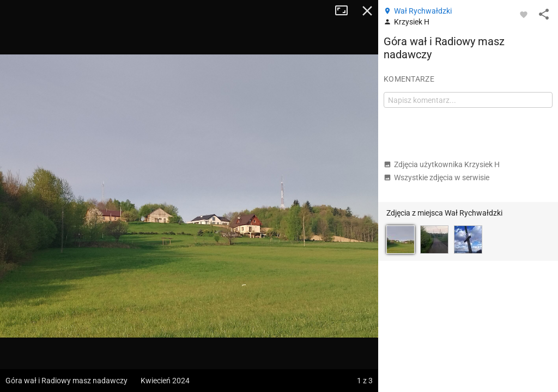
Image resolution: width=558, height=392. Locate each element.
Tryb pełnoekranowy (345, 11)
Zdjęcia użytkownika (442, 164)
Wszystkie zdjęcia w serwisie (436, 177)
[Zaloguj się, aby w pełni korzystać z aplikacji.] (524, 14)
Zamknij (367, 11)
